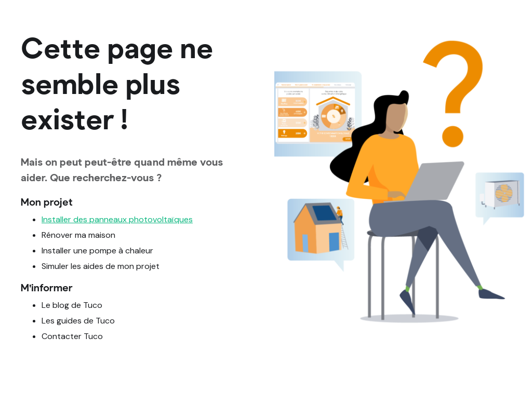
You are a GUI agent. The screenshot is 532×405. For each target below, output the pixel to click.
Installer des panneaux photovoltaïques (117, 219)
